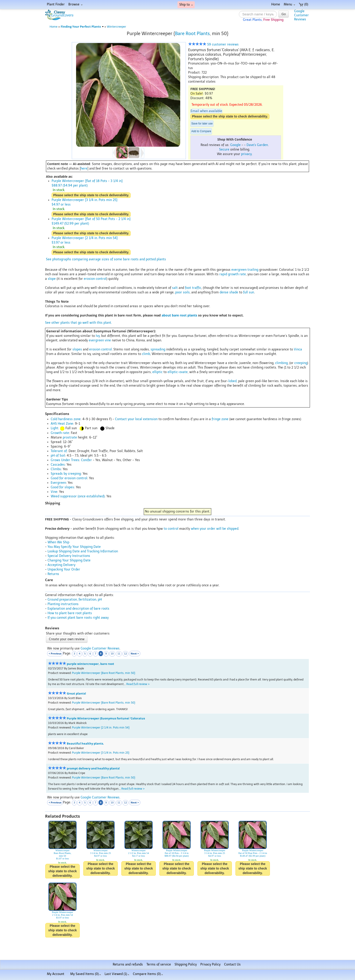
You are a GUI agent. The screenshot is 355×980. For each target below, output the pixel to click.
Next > (135, 653)
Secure (224, 150)
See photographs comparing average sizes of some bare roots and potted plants (106, 259)
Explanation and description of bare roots (78, 609)
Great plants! (76, 694)
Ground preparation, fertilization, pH (75, 600)
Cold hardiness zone (66, 419)
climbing (281, 363)
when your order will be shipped (215, 529)
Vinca (298, 349)
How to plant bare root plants (70, 613)
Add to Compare (201, 131)
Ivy (98, 336)
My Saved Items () (86, 974)
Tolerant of (59, 451)
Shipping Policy (186, 964)
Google (235, 145)
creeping (301, 363)
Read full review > (138, 684)
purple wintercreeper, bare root (90, 664)
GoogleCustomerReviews (301, 15)
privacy (246, 154)
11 (119, 654)
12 (125, 654)
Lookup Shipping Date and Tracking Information (83, 551)
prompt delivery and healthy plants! (93, 768)
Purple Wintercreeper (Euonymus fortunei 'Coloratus (106, 718)
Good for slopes (62, 487)
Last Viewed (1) (117, 974)
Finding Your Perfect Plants (82, 27)
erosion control (95, 279)
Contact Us (232, 964)
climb (146, 354)
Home (276, 4)
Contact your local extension (136, 419)
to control (171, 529)
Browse (76, 4)
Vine (54, 492)
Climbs (56, 469)
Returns (53, 574)
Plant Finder (56, 4)
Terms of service (159, 964)
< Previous (55, 653)
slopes (77, 349)
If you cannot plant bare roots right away (78, 618)
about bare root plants (179, 315)
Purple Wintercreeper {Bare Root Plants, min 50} (104, 673)
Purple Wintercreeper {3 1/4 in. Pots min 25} (101, 753)
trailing (253, 270)
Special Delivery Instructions (69, 556)
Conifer (86, 460)
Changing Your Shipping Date (69, 560)
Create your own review (67, 639)
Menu (289, 4)
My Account (56, 974)
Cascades (58, 465)
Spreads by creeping (66, 474)
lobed (233, 381)
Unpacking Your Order (64, 569)
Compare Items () (148, 974)
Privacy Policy (210, 964)
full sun (249, 292)
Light (54, 428)
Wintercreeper (116, 27)
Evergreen (58, 483)
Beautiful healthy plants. (85, 744)
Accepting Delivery (61, 565)
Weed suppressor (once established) (78, 496)
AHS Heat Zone (62, 424)
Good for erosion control (69, 478)
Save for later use (202, 124)
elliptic (157, 372)
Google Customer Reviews (100, 648)
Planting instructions (63, 604)
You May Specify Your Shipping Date (74, 547)
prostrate (70, 437)
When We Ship (58, 542)
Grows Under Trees (65, 460)
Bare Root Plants (192, 34)
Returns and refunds (128, 964)
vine (108, 340)
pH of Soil (58, 456)
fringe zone (220, 419)
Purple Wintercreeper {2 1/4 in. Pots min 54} (101, 727)
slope (52, 279)
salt (175, 288)
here (84, 169)
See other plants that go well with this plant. (78, 323)
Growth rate (60, 433)
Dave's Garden (257, 145)
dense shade (229, 292)
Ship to (186, 5)
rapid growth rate (233, 274)
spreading (158, 349)
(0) (303, 4)
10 (112, 654)
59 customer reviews (213, 44)
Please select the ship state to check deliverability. (230, 116)
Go (284, 14)
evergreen (239, 270)
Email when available (206, 111)
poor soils (182, 292)
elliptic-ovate (178, 372)
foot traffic (193, 288)
